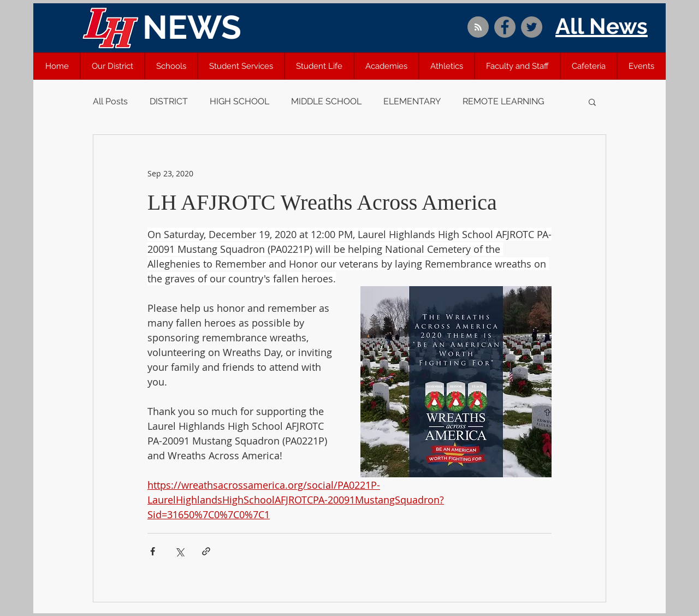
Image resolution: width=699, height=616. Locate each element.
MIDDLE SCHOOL (326, 101)
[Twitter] (532, 27)
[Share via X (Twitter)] (179, 551)
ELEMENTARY (412, 101)
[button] (112, 66)
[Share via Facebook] (153, 551)
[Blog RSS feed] (478, 28)
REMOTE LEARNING (503, 101)
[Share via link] (206, 551)
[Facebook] (505, 27)
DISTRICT (169, 101)
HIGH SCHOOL (239, 101)
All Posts (110, 101)
